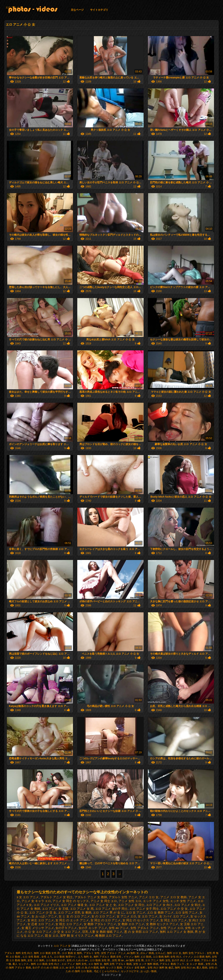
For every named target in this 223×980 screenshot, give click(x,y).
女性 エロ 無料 (36, 960)
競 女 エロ (52, 936)
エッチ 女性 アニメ (183, 901)
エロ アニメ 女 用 (82, 909)
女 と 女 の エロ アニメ (74, 916)
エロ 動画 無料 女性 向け (167, 957)
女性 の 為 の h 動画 (87, 968)
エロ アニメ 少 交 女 (43, 912)
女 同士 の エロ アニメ (106, 920)
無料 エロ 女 (174, 953)
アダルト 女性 (91, 953)
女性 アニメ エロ (172, 928)
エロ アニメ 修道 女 (74, 905)
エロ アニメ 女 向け (159, 905)
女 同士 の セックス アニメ (141, 920)
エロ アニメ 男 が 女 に (108, 912)
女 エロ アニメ (148, 916)
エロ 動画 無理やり (65, 957)
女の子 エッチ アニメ (93, 928)
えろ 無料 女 (85, 957)
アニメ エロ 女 (149, 897)
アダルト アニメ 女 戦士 (57, 897)
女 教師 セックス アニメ (162, 924)
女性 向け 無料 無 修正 (160, 968)
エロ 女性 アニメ (187, 912)
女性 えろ (47, 957)
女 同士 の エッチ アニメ (72, 920)
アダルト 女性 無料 (135, 968)
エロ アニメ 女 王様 (55, 909)
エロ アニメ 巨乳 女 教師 (75, 912)
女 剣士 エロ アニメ (41, 920)
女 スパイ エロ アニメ (174, 916)
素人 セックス (21, 964)
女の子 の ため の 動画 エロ (48, 968)
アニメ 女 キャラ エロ (36, 901)
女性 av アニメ (119, 928)
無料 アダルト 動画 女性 (108, 957)
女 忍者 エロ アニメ (41, 924)
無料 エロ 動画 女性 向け (45, 964)
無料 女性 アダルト (194, 953)
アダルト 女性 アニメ (123, 897)
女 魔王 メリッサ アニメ (38, 928)
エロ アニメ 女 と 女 (103, 905)
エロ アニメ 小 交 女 (174, 909)
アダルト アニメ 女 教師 (91, 897)
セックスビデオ (130, 971)
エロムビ (160, 953)
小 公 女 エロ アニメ (38, 932)
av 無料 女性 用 (135, 960)
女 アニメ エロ (126, 916)
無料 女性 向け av (185, 968)
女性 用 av (118, 960)
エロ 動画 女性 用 (100, 960)
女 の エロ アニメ (103, 916)
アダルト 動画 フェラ (172, 964)
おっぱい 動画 (148, 971)
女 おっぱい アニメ (44, 916)
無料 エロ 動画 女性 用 (47, 953)
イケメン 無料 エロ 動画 (137, 957)
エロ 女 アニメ (136, 912)
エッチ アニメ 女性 (156, 901)
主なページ (77, 10)
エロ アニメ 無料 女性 (158, 960)
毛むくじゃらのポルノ (107, 971)
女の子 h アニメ (66, 928)
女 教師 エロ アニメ (131, 924)
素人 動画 (202, 968)
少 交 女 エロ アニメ (67, 932)
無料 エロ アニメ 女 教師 (177, 932)
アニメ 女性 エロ (130, 901)
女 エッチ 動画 (195, 964)
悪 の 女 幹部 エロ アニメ (141, 932)
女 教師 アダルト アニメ (100, 924)
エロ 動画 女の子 (56, 960)
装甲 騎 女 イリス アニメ (77, 936)
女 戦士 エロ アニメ (69, 924)
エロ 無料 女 (95, 964)
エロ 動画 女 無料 (72, 953)
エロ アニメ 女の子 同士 (111, 909)
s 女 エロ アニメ (28, 897)
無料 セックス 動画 (111, 968)
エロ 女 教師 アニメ (160, 912)
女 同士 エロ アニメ (174, 920)
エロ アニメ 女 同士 (131, 905)
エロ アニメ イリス (46, 905)
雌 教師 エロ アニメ (109, 936)
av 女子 (70, 968)
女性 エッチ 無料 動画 (146, 964)
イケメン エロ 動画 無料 (197, 957)
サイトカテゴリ (99, 10)
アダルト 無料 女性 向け (18, 953)
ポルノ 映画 (147, 953)
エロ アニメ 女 (14, 7)
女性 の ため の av (77, 960)
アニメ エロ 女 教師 (174, 897)
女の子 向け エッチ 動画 (186, 960)
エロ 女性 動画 (31, 957)
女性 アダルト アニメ (145, 928)
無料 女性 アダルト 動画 (118, 964)
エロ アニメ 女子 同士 (144, 909)
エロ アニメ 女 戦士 (187, 905)
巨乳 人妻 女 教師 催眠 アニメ (102, 932)
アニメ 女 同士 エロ (104, 901)
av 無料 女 (133, 953)
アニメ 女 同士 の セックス (71, 901)
